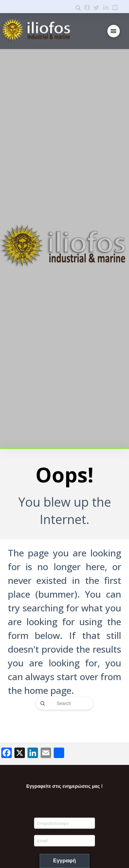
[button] (114, 31)
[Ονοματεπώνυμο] (65, 823)
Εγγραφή (64, 861)
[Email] (65, 841)
